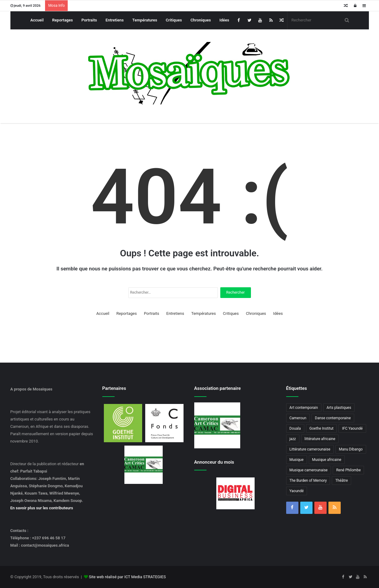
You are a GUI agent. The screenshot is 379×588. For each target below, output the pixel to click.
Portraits (89, 20)
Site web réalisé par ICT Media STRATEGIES (127, 577)
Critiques (174, 20)
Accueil (37, 20)
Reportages (62, 20)
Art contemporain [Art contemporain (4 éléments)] (304, 408)
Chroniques (201, 20)
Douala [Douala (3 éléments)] (295, 428)
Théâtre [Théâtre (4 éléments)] (341, 481)
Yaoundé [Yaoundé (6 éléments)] (297, 491)
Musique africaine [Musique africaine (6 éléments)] (327, 460)
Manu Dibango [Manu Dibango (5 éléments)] (351, 449)
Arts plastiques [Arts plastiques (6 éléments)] (339, 408)
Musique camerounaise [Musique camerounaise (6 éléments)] (309, 470)
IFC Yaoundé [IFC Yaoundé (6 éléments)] (352, 428)
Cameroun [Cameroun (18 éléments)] (298, 418)
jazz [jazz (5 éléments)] (293, 439)
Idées (224, 20)
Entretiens (115, 20)
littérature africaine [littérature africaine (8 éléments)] (320, 439)
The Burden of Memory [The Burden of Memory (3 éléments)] (308, 481)
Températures (145, 20)
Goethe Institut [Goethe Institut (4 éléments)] (322, 428)
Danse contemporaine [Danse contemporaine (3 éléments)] (333, 418)
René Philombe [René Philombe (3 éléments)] (348, 470)
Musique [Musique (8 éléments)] (297, 460)
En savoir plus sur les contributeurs (42, 508)
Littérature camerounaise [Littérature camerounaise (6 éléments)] (310, 449)
